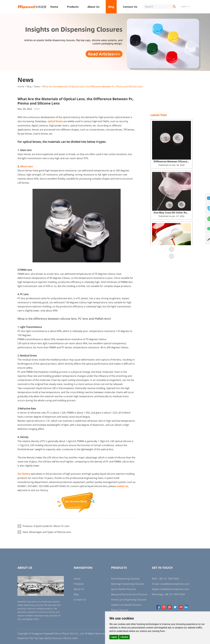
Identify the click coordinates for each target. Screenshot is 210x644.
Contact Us (130, 7)
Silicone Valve (70, 637)
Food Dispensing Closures (125, 578)
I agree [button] (114, 637)
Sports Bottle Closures (123, 588)
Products (73, 7)
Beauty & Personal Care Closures (129, 594)
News (37, 86)
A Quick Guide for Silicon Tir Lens (52, 525)
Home (54, 7)
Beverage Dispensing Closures (128, 583)
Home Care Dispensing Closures (129, 599)
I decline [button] (124, 637)
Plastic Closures (120, 609)
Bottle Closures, (54, 637)
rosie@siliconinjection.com (175, 583)
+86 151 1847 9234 (175, 594)
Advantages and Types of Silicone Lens (50, 531)
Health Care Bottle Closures (126, 604)
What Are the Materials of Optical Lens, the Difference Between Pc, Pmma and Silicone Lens (92, 86)
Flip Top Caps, (37, 637)
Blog (111, 7)
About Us (93, 7)
